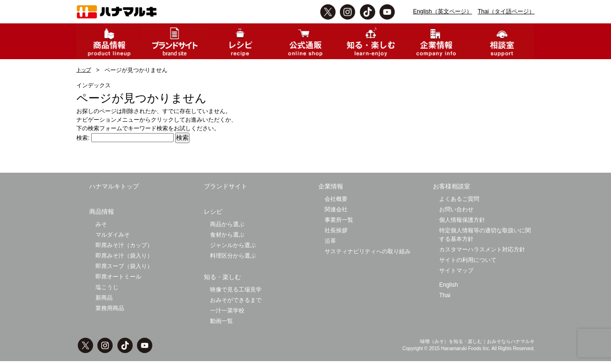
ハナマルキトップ (114, 186)
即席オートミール (118, 277)
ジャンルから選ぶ (233, 245)
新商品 (104, 298)
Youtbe (387, 12)
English (448, 285)
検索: (83, 138)
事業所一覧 (339, 220)
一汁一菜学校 (227, 311)
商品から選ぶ (227, 224)
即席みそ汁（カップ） (124, 245)
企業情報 (331, 186)
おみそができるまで (236, 300)
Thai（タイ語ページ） (506, 11)
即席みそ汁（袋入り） (124, 256)
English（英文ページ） (442, 11)
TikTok (368, 12)
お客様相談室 (452, 186)
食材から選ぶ (227, 235)
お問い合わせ (456, 209)
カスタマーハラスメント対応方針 (482, 250)
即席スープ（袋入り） (124, 266)
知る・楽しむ (222, 277)
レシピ (213, 212)
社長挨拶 (336, 230)
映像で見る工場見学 (236, 290)
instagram (348, 12)
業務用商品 (110, 308)
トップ (84, 70)
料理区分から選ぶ (233, 256)
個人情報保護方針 (462, 220)
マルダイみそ (113, 235)
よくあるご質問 (459, 199)
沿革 (330, 241)
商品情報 (102, 212)
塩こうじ (107, 287)
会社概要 (336, 199)
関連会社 (336, 209)
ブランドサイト (226, 186)
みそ (101, 224)
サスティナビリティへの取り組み (368, 251)
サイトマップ (456, 270)
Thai (445, 295)
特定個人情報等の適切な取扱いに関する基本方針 (485, 235)
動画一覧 (221, 321)
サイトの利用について (468, 260)
